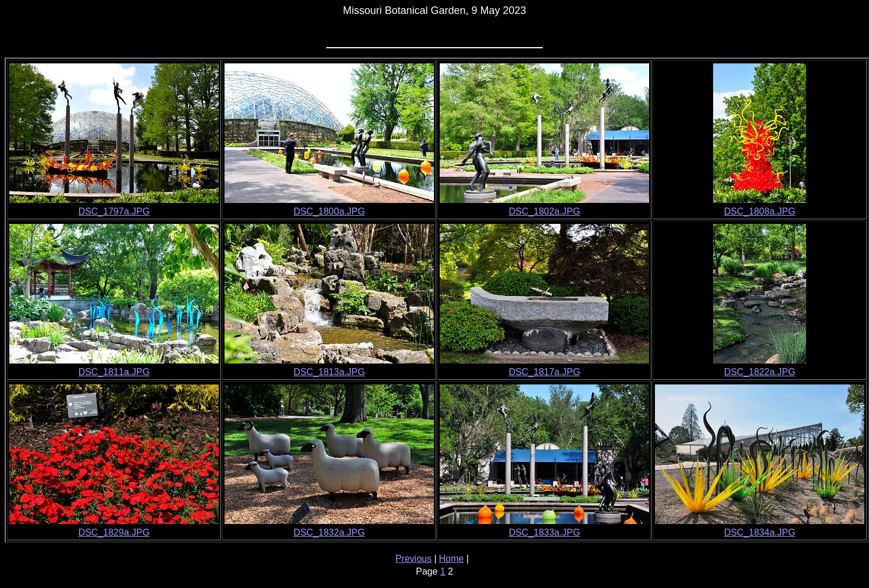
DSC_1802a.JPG (545, 211)
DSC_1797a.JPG (114, 211)
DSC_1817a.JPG (545, 372)
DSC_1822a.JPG (760, 372)
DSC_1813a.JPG (330, 372)
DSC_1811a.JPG (114, 372)
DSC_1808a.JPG (760, 211)
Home (452, 559)
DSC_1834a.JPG (760, 532)
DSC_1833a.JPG (545, 532)
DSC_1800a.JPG (330, 211)
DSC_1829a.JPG (114, 532)
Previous (414, 559)
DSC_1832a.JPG (330, 532)
